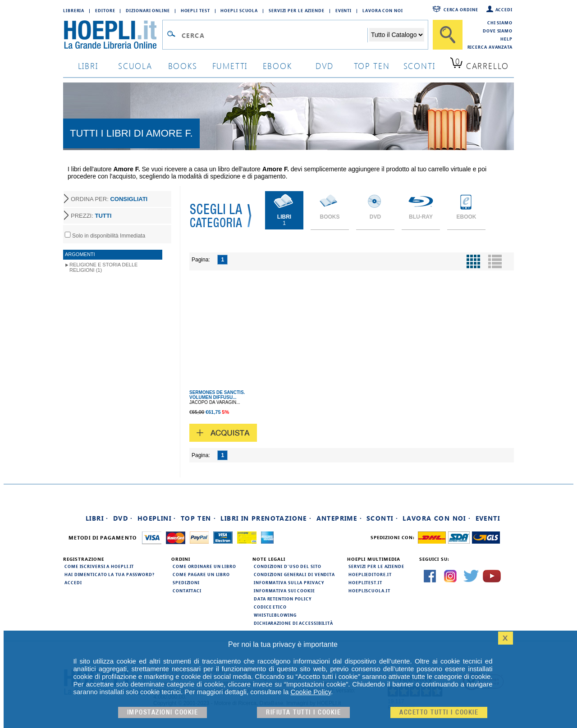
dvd (325, 66)
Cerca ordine (461, 9)
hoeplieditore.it (370, 574)
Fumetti (230, 66)
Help (506, 39)
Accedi (504, 9)
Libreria (74, 10)
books (183, 66)
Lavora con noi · (437, 518)
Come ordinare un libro (204, 566)
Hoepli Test (195, 10)
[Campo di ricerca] (274, 35)
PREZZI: (91, 216)
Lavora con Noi (383, 10)
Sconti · (382, 518)
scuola (135, 66)
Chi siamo (500, 23)
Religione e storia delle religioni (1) (103, 267)
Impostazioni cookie (163, 712)
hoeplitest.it (365, 582)
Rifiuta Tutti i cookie (303, 712)
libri (88, 66)
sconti (419, 66)
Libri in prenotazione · (266, 518)
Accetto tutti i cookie (439, 712)
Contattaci (187, 591)
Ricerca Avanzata (490, 47)
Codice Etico (270, 607)
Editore (105, 10)
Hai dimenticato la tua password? (110, 574)
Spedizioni (186, 582)
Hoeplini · (157, 518)
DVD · (123, 518)
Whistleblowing (275, 615)
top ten (372, 66)
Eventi (343, 10)
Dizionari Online (148, 10)
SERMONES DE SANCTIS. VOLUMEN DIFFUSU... (217, 395)
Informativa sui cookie (284, 591)
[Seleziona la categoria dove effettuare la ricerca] (397, 35)
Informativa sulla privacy (289, 582)
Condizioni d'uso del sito (288, 566)
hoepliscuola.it (369, 591)
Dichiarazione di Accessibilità (293, 623)
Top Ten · (199, 518)
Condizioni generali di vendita (294, 574)
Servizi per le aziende (297, 10)
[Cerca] (448, 35)
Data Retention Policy (283, 599)
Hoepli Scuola (239, 10)
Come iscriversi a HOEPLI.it (99, 566)
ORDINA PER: (109, 199)
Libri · (97, 518)
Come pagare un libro (201, 574)
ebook (277, 66)
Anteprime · (339, 518)
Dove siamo (498, 31)
